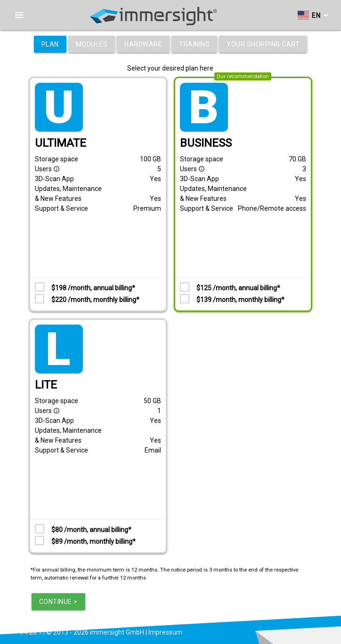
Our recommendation (243, 76)
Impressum (165, 632)
